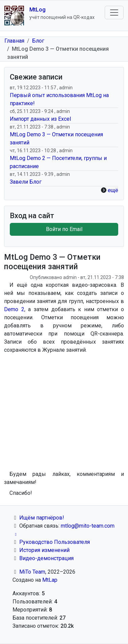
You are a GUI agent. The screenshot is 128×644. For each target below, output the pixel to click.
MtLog (37, 10)
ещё (113, 190)
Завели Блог (26, 182)
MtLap (50, 580)
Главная (14, 41)
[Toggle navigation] (114, 13)
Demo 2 (14, 309)
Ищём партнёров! (42, 518)
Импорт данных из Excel (40, 119)
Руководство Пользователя (55, 542)
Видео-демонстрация (46, 558)
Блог (38, 41)
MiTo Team (32, 572)
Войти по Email (64, 229)
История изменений (44, 550)
